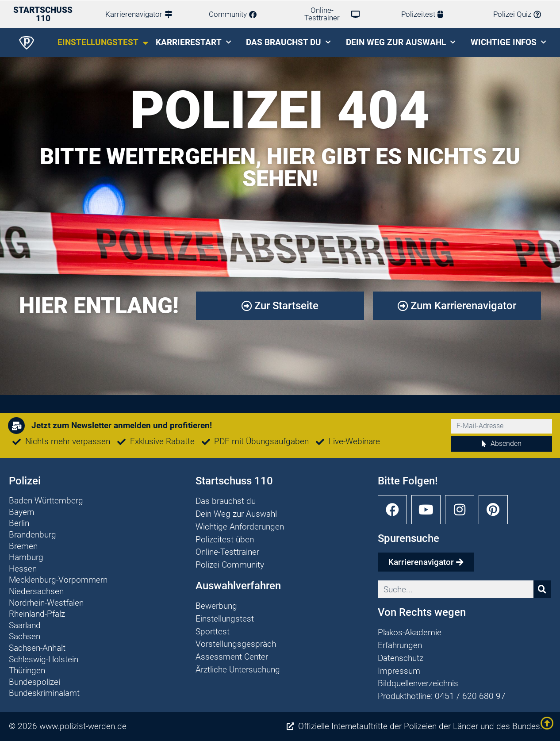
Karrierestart (194, 42)
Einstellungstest (103, 43)
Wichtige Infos (508, 42)
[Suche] (542, 589)
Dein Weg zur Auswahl (401, 42)
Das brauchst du (288, 42)
